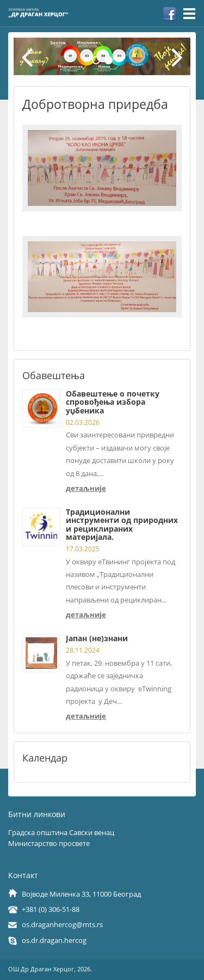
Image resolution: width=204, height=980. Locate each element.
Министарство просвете (49, 843)
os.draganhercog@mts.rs (62, 924)
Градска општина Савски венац (61, 832)
